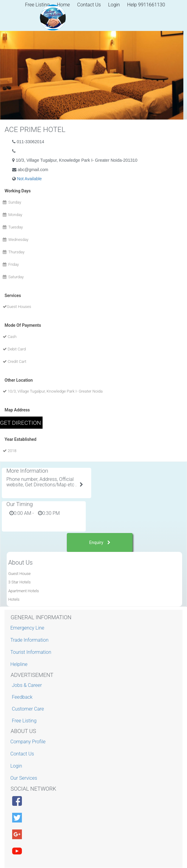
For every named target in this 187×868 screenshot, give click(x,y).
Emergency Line (28, 628)
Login (114, 5)
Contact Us (89, 5)
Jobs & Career (27, 685)
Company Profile (29, 742)
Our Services (24, 778)
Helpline (20, 664)
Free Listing (24, 721)
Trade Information (30, 640)
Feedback (22, 697)
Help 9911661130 (146, 5)
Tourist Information (32, 652)
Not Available (29, 179)
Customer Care (28, 709)
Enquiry (100, 542)
